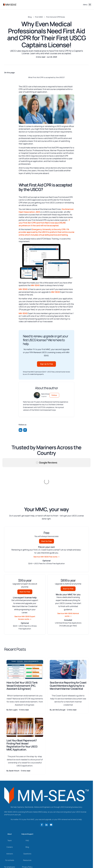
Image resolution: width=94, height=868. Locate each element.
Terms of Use (27, 838)
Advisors (10, 818)
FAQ (27, 805)
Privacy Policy (27, 831)
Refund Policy (27, 844)
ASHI (38, 212)
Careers (10, 811)
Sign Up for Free (47, 364)
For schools (10, 825)
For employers (10, 831)
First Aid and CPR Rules (56, 17)
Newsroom (10, 838)
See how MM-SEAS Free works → (47, 521)
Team (10, 805)
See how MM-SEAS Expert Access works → (25, 582)
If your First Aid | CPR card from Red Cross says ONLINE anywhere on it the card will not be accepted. (44, 223)
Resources (27, 825)
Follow (54, 395)
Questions (27, 818)
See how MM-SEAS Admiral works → (68, 579)
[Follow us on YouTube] (51, 789)
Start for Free (46, 506)
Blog (30, 17)
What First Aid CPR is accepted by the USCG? (46, 77)
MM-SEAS (35, 285)
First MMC (39, 17)
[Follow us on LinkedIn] (20, 430)
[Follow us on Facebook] (25, 430)
